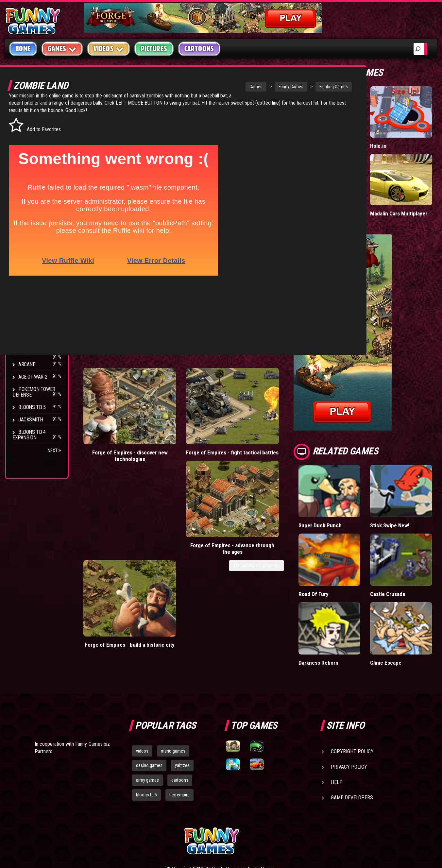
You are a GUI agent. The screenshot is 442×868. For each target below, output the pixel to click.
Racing (26, 165)
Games (204, 87)
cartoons (180, 723)
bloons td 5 (146, 737)
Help (337, 724)
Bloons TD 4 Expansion (29, 435)
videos (142, 693)
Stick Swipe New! (406, 494)
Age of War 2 (33, 377)
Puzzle (27, 128)
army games (147, 723)
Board (25, 203)
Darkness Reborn (349, 605)
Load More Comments (287, 381)
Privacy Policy (349, 709)
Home (23, 49)
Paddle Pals (343, 133)
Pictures (154, 49)
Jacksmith (31, 420)
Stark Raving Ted (38, 352)
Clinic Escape (401, 605)
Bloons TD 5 (32, 407)
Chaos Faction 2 (37, 340)
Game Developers (352, 740)
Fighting (28, 153)
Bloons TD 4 (32, 284)
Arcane (27, 364)
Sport (25, 178)
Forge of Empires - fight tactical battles (167, 364)
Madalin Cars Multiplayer (400, 191)
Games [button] (62, 49)
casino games (149, 708)
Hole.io (394, 133)
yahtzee (182, 708)
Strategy (29, 190)
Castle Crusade (403, 549)
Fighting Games (281, 87)
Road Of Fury (344, 549)
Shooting (29, 140)
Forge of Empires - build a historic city (285, 364)
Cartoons (199, 49)
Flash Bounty (34, 297)
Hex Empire (31, 309)
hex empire (179, 737)
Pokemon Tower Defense (34, 392)
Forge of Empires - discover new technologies (108, 368)
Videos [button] (109, 49)
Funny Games (239, 87)
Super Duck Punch (351, 494)
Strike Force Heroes (30, 324)
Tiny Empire (343, 188)
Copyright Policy (352, 694)
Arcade (27, 116)
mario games (173, 693)
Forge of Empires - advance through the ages (226, 368)
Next (54, 451)
